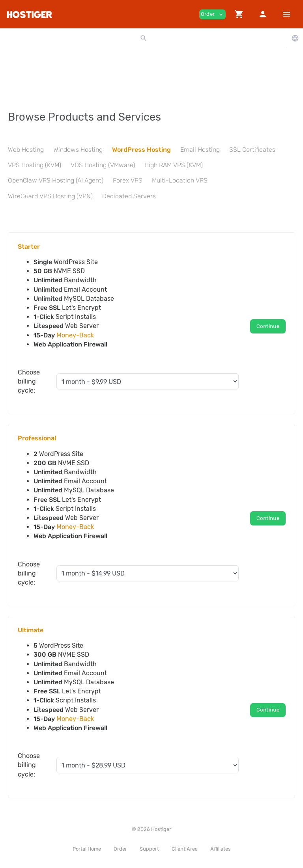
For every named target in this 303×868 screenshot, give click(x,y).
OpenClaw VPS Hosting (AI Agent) (56, 180)
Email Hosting (200, 150)
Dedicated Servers (129, 196)
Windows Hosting (78, 150)
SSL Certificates (252, 150)
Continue (268, 326)
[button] (239, 14)
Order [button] (212, 14)
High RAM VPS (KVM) (174, 165)
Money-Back (75, 335)
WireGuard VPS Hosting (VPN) (50, 196)
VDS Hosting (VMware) (103, 165)
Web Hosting (26, 150)
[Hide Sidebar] (286, 14)
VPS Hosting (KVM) (35, 165)
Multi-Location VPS (180, 180)
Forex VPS (128, 180)
